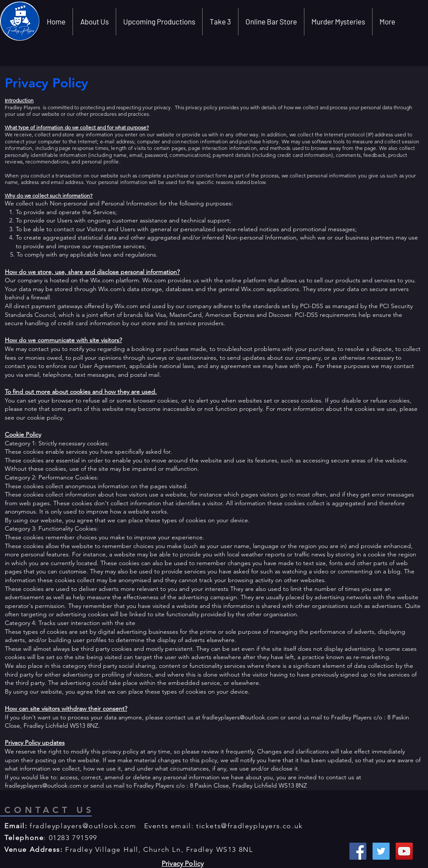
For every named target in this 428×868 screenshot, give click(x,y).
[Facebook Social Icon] (358, 851)
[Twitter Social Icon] (381, 851)
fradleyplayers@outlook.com (240, 717)
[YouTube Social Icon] (404, 851)
